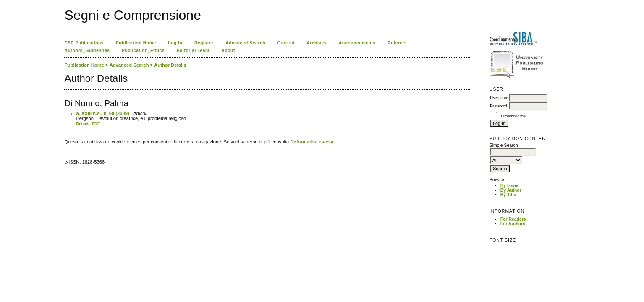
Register (204, 43)
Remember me (513, 116)
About (228, 51)
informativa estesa (313, 142)
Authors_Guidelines (87, 51)
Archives (317, 43)
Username (499, 98)
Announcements (357, 43)
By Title (508, 195)
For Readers (513, 219)
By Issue (509, 186)
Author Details (170, 65)
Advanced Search (245, 43)
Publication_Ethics (143, 51)
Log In (175, 43)
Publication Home (136, 43)
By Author (511, 190)
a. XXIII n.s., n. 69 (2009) (102, 113)
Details (82, 124)
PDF (96, 124)
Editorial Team (193, 51)
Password (499, 106)
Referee (396, 43)
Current (286, 43)
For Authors (513, 224)
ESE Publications (84, 43)
